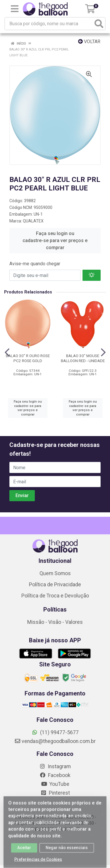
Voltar (89, 42)
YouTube (55, 784)
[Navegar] (7, 352)
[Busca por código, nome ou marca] (49, 24)
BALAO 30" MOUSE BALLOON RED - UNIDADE (83, 358)
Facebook (55, 775)
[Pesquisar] (99, 24)
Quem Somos (55, 573)
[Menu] (15, 9)
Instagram (55, 766)
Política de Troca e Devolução (55, 596)
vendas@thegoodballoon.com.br (55, 741)
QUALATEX (33, 221)
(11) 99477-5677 (55, 732)
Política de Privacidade (55, 585)
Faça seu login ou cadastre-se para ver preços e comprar (55, 240)
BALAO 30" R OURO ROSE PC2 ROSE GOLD (28, 358)
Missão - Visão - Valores (55, 622)
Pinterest (55, 793)
